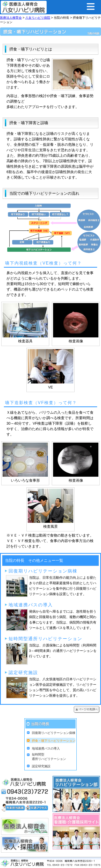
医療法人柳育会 (11, 18)
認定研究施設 (41, 766)
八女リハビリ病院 (38, 18)
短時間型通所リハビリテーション (49, 757)
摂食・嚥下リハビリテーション (54, 741)
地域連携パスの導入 (46, 749)
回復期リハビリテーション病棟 (54, 733)
